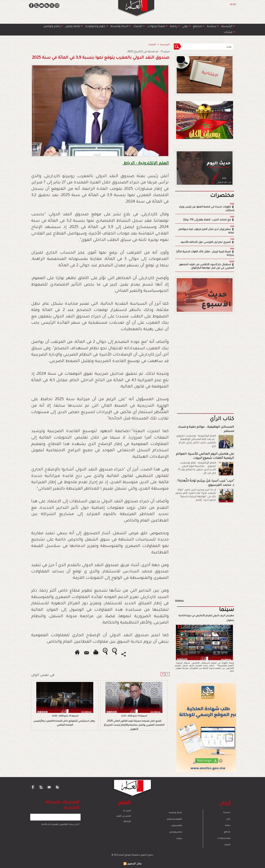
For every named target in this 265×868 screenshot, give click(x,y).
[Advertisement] (128, 434)
